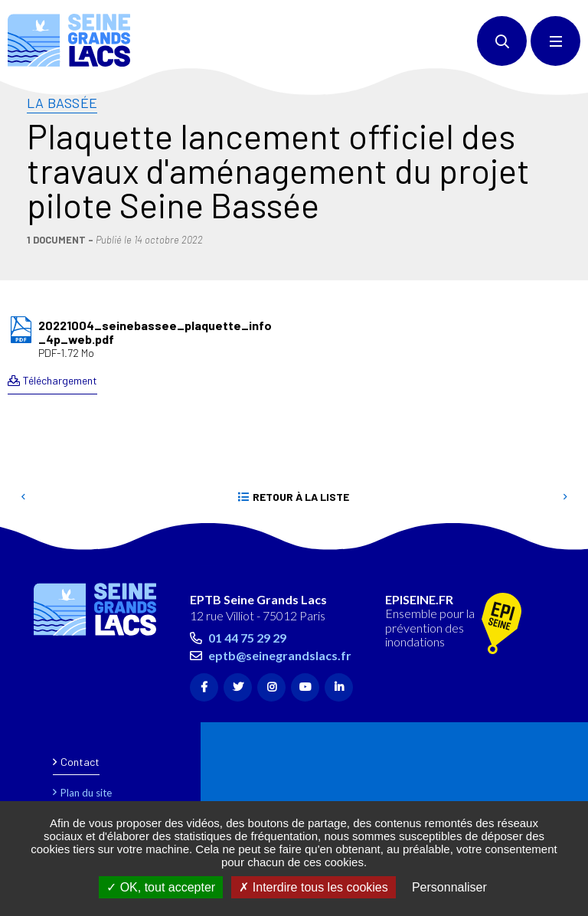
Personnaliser (449, 887)
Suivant (565, 497)
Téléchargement (60, 380)
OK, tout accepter (161, 887)
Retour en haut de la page (550, 542)
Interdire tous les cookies (313, 887)
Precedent (23, 497)
